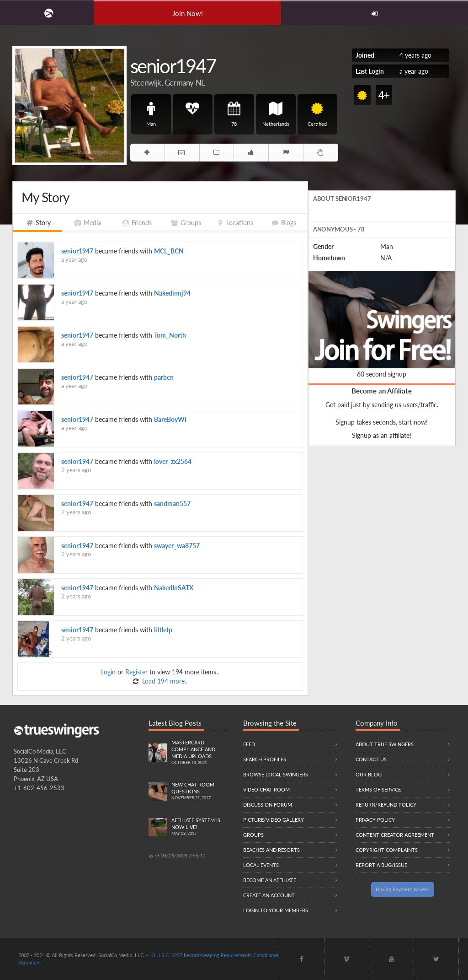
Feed (249, 744)
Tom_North (170, 335)
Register (136, 672)
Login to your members (276, 910)
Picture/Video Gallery (274, 820)
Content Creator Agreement (395, 835)
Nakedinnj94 (172, 293)
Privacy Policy (375, 820)
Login (108, 672)
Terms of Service (378, 789)
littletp (163, 630)
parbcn (164, 377)
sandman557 (172, 503)
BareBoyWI (170, 419)
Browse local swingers (276, 774)
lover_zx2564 (173, 461)
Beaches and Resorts (271, 850)
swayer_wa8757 (177, 546)
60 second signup (382, 374)
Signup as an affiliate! (382, 435)
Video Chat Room (266, 789)
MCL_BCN (169, 251)
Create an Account (269, 895)
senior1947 (77, 251)
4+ (384, 95)
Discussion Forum (268, 805)
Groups (253, 835)
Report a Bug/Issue (381, 865)
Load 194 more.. (164, 681)
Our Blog (369, 774)
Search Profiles (265, 759)
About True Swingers (385, 744)
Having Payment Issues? (403, 889)
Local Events (261, 865)
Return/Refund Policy (386, 805)
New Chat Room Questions (200, 792)
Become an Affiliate (382, 391)
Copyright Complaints (387, 850)
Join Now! (188, 13)
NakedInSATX (174, 588)
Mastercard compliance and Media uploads (200, 753)
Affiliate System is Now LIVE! (200, 827)
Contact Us (371, 759)
